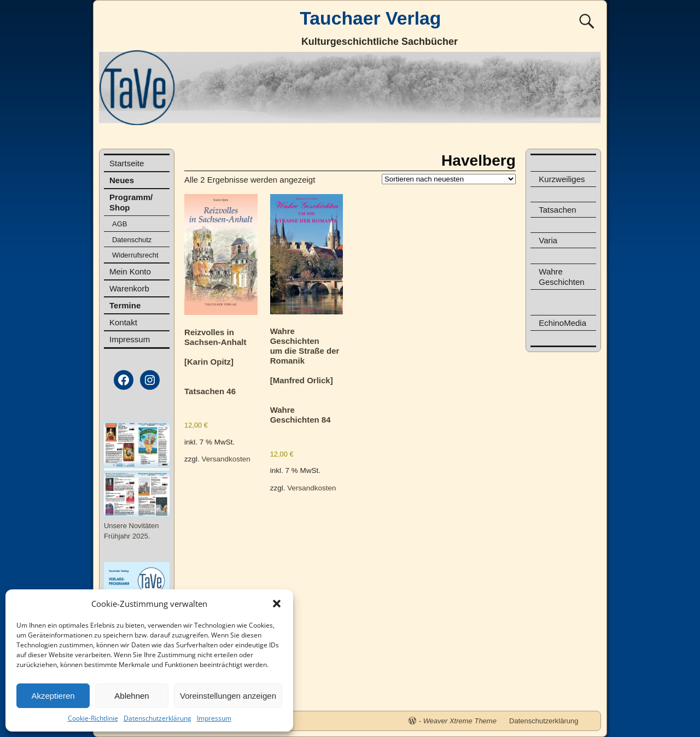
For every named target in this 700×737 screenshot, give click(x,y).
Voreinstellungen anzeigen (228, 696)
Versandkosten (226, 459)
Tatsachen (557, 210)
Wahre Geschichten (561, 277)
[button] (277, 604)
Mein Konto (130, 271)
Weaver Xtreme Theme (460, 721)
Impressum (214, 718)
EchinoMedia (562, 323)
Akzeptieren (53, 696)
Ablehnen (132, 696)
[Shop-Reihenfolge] (449, 179)
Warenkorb (129, 288)
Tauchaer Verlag (370, 18)
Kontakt (123, 322)
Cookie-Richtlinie (93, 718)
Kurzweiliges (562, 179)
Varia (548, 240)
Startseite (127, 163)
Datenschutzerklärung (157, 718)
